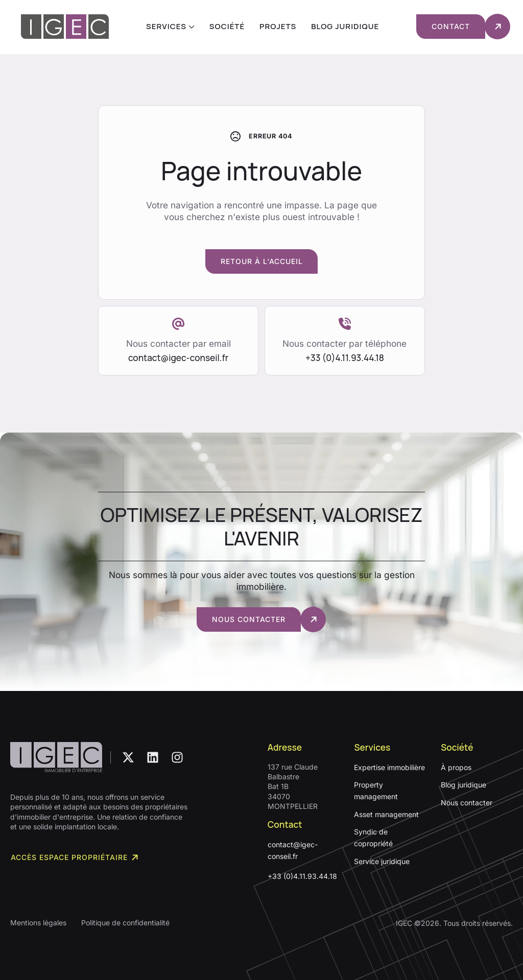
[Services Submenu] (191, 26)
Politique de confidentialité (125, 923)
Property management (376, 791)
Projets (278, 26)
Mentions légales (38, 923)
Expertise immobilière (389, 767)
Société (227, 26)
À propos (456, 767)
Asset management (386, 814)
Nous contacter (467, 803)
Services (166, 26)
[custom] (128, 757)
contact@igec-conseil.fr (293, 850)
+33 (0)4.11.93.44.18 (302, 876)
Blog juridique (345, 26)
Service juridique (382, 861)
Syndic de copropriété (373, 838)
